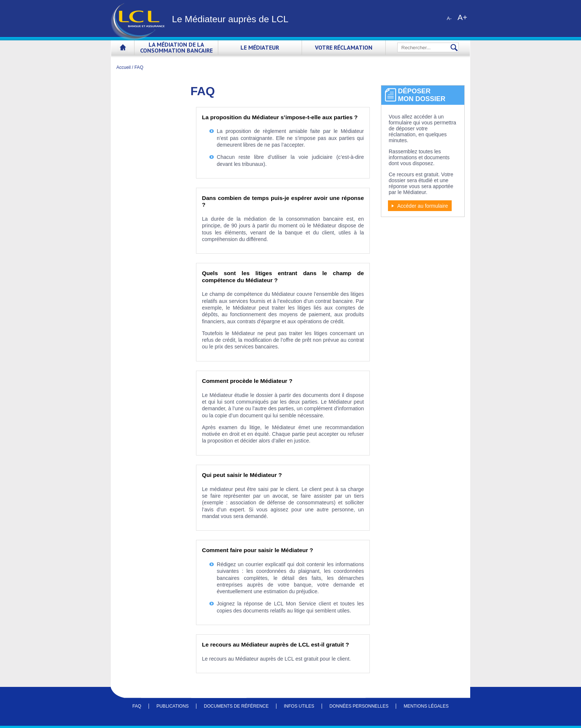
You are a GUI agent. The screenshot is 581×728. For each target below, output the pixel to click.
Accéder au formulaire (423, 206)
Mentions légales (426, 706)
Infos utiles (299, 706)
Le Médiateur (260, 47)
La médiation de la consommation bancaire (176, 47)
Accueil (123, 49)
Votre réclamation (344, 47)
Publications (172, 706)
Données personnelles (359, 706)
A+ (462, 17)
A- (449, 18)
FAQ (137, 706)
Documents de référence (236, 706)
